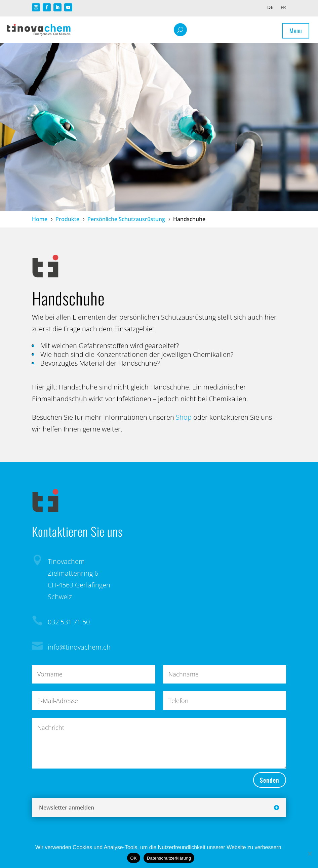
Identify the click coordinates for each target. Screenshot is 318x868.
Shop (184, 417)
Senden (270, 780)
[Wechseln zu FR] (283, 9)
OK (134, 858)
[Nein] (310, 854)
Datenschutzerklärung (169, 858)
